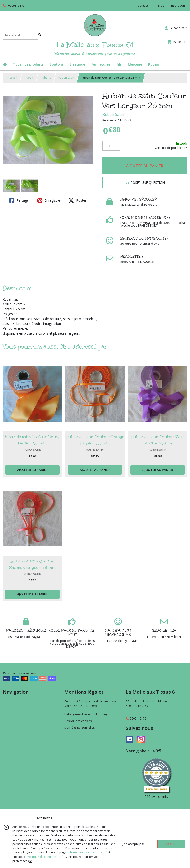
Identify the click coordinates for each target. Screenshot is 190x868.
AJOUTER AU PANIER (145, 166)
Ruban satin (66, 78)
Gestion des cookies (78, 721)
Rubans (46, 78)
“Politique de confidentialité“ (45, 857)
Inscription (178, 6)
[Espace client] (176, 28)
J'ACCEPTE (171, 844)
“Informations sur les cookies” (87, 852)
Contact (143, 6)
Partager (20, 200)
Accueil (12, 78)
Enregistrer (49, 200)
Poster (77, 200)
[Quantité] (111, 146)
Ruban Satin (113, 114)
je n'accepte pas (134, 844)
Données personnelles (79, 728)
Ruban (29, 78)
